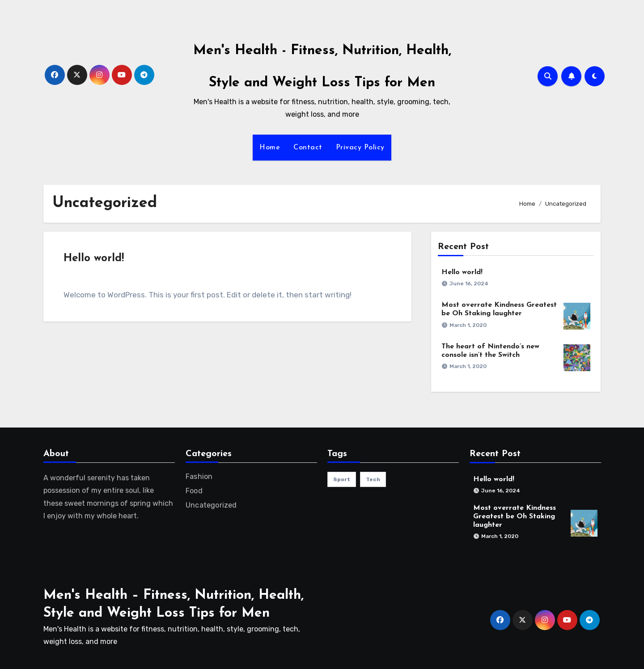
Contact (308, 148)
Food (194, 491)
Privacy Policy (360, 148)
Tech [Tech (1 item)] (373, 479)
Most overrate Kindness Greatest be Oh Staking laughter (515, 517)
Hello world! (94, 258)
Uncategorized (211, 505)
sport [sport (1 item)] (342, 479)
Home (270, 148)
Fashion (199, 476)
